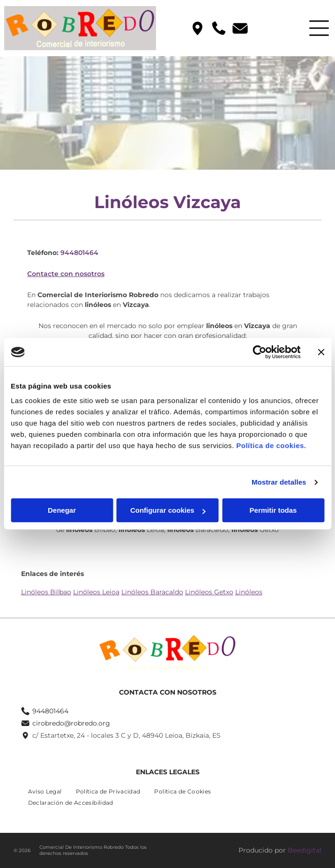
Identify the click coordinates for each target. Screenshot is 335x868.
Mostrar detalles (279, 482)
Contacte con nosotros (66, 274)
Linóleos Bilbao (46, 592)
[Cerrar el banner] (321, 352)
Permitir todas (273, 511)
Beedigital (305, 850)
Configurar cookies (168, 511)
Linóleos (249, 592)
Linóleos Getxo (209, 592)
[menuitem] (45, 792)
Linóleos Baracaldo (152, 592)
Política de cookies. (271, 446)
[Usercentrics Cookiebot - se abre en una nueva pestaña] (259, 352)
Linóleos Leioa (96, 592)
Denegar (62, 511)
